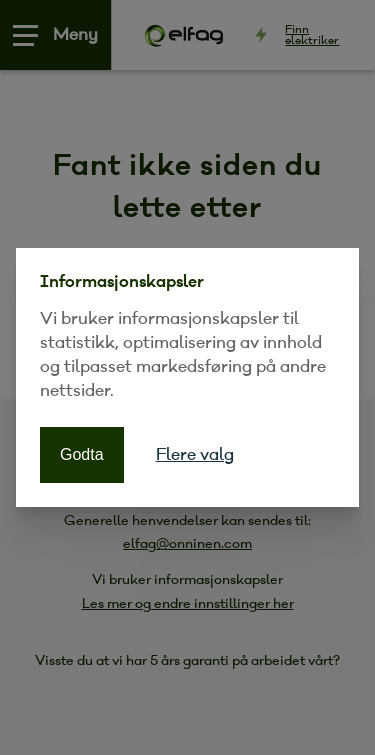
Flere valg (195, 454)
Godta (82, 454)
